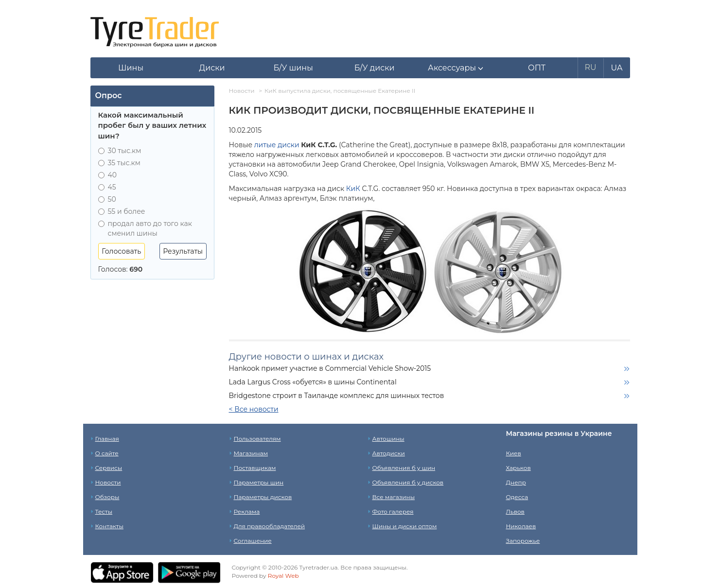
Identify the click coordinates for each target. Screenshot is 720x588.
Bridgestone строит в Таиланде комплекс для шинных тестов (337, 396)
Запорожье (523, 541)
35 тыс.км (119, 163)
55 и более (122, 211)
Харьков (518, 468)
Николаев (521, 526)
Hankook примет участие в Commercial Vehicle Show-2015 (330, 368)
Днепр (516, 482)
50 (107, 199)
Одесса (517, 497)
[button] (456, 68)
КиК (353, 189)
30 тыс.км (120, 151)
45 (107, 187)
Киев (514, 453)
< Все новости (254, 409)
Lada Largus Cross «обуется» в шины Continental (313, 382)
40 (108, 175)
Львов (515, 511)
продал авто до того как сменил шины (145, 228)
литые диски (277, 145)
